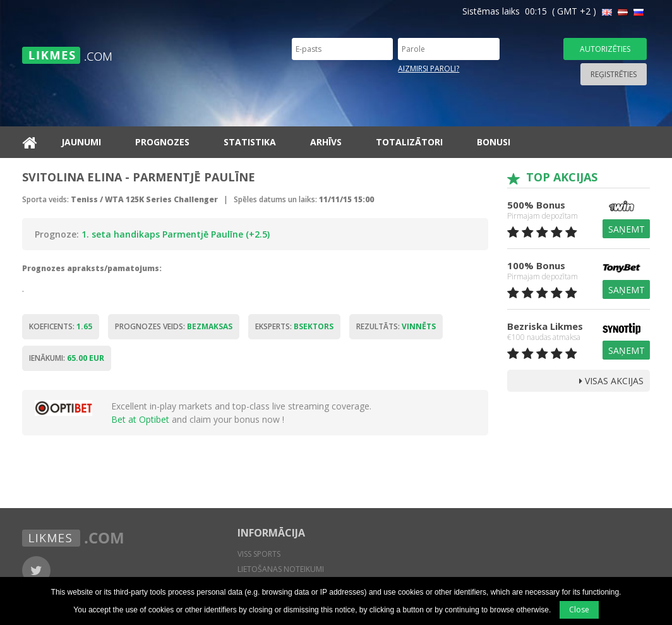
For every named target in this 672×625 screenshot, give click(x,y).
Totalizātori (409, 142)
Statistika (250, 142)
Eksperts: (294, 326)
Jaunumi (81, 142)
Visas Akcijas (611, 381)
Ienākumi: (67, 358)
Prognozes (162, 142)
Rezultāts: (396, 326)
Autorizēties (605, 49)
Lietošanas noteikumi (281, 569)
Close (579, 610)
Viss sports (259, 554)
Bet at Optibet (140, 419)
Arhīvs (326, 142)
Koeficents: (61, 326)
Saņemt (627, 229)
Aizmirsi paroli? (429, 69)
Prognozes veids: (174, 326)
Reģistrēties (614, 74)
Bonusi (494, 142)
